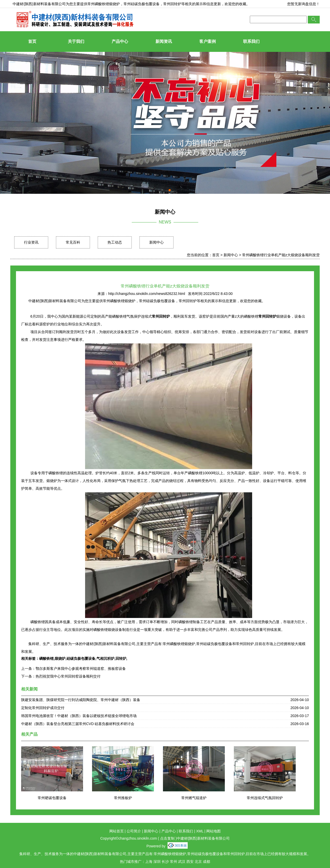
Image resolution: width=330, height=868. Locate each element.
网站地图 (213, 831)
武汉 (182, 862)
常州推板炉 (123, 798)
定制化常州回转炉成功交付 (43, 708)
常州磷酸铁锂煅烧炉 (104, 4)
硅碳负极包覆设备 (81, 658)
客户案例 (208, 41)
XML (200, 831)
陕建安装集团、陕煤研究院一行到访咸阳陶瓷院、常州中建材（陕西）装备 (81, 700)
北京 (198, 862)
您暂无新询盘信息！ (303, 4)
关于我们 (76, 41)
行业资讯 (31, 242)
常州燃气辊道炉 (194, 798)
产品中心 (120, 41)
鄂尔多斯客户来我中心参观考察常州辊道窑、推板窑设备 (81, 669)
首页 (32, 41)
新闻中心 (156, 242)
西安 (190, 862)
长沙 (165, 862)
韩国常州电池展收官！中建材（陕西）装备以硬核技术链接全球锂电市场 (79, 716)
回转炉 (121, 658)
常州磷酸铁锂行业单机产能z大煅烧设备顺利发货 (281, 255)
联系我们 (251, 41)
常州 (174, 862)
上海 (149, 862)
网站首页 (117, 831)
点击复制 (167, 838)
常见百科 (73, 242)
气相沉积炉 (105, 658)
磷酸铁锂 (46, 658)
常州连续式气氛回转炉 (265, 798)
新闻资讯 (164, 41)
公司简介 (134, 831)
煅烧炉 (60, 658)
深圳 (157, 862)
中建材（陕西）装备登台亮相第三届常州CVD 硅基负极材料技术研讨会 (78, 724)
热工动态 (115, 242)
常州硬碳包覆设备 (52, 798)
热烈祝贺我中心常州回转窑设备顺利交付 (68, 676)
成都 (207, 862)
